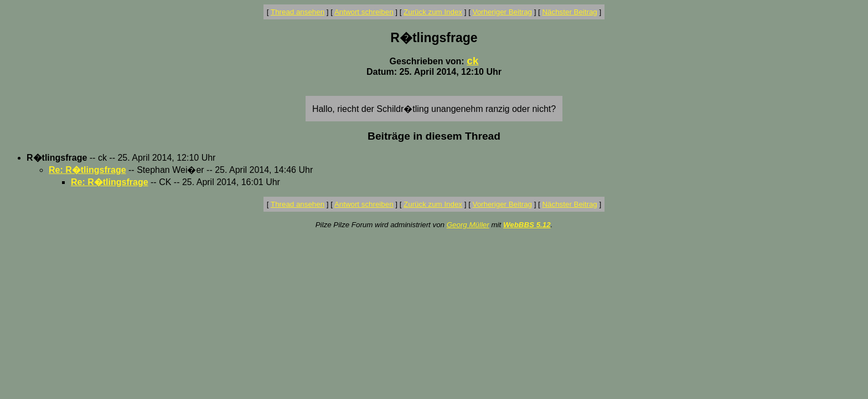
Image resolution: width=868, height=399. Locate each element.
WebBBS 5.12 (527, 225)
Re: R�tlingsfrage (87, 170)
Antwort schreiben (364, 12)
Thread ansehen (298, 12)
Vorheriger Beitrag (502, 12)
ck (472, 61)
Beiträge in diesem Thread (434, 136)
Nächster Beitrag (569, 12)
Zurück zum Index (433, 12)
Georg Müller (468, 225)
